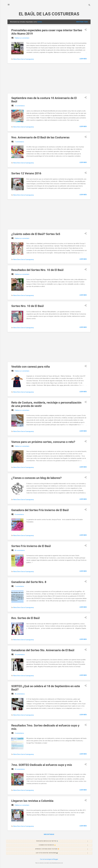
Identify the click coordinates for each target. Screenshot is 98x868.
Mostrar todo (82, 22)
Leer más (83, 59)
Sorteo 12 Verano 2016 (26, 173)
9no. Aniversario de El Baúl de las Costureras (40, 137)
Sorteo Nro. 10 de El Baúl (27, 306)
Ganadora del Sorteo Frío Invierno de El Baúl (40, 510)
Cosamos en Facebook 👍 (65, 845)
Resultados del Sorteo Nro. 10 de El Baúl (37, 270)
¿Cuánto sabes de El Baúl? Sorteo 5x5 (36, 234)
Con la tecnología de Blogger (49, 859)
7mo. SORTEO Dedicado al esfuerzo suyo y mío (42, 765)
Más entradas (49, 834)
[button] (86, 30)
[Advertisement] (49, 78)
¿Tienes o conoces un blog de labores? (36, 478)
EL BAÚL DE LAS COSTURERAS (49, 14)
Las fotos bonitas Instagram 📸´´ (64, 853)
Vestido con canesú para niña (31, 367)
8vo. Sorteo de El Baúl (25, 618)
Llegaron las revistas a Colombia (32, 801)
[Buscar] (89, 5)
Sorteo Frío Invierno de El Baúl (31, 546)
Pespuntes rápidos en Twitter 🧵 (64, 841)
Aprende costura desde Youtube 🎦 (64, 849)
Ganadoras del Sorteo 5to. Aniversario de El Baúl (43, 650)
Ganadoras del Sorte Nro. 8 (29, 582)
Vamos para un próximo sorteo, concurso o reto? (43, 442)
